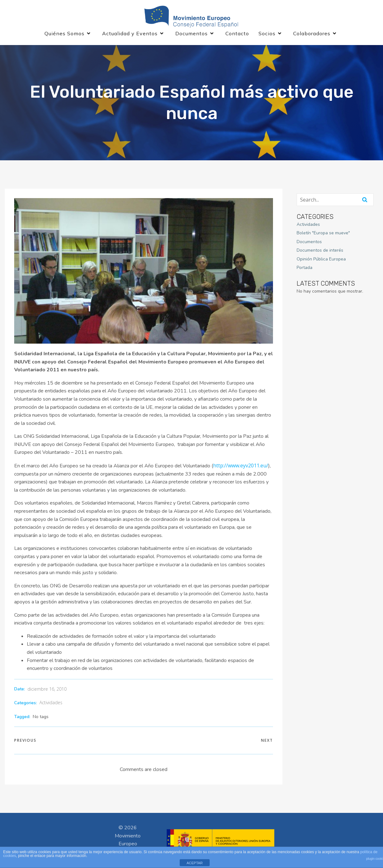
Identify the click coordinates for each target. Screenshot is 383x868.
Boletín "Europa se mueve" (323, 234)
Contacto (237, 34)
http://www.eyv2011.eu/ (241, 466)
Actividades (51, 703)
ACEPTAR (195, 863)
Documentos (309, 243)
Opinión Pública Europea (321, 260)
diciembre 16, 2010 (47, 690)
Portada (305, 268)
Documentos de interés (320, 251)
